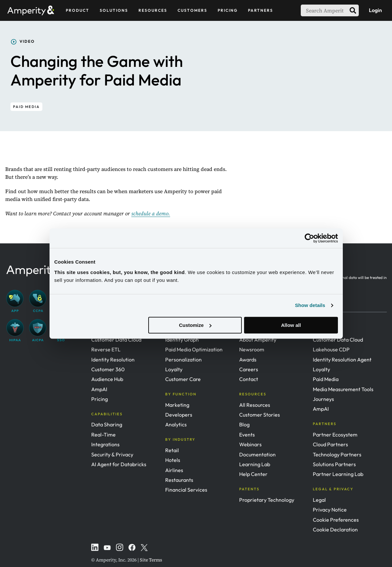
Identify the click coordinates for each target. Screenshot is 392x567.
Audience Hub (107, 379)
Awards (248, 360)
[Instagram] (120, 547)
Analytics (176, 424)
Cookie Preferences (336, 520)
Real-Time (103, 435)
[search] (353, 10)
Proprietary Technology (267, 500)
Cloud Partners (330, 444)
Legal (319, 500)
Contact (249, 379)
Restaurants (179, 480)
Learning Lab (255, 464)
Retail (172, 450)
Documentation (257, 454)
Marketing (177, 405)
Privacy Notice (330, 510)
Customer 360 (108, 369)
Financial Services (186, 490)
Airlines (174, 470)
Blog (244, 424)
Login (375, 10)
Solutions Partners (334, 464)
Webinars (250, 444)
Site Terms (151, 560)
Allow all (291, 325)
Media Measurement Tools (343, 389)
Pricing (100, 399)
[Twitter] (144, 547)
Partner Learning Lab (338, 474)
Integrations (105, 444)
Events (247, 435)
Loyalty (174, 369)
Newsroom (252, 349)
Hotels (173, 460)
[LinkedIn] (95, 547)
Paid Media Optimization (194, 349)
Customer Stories (260, 415)
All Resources (255, 405)
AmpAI (99, 389)
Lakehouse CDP (331, 349)
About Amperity (258, 340)
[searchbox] (324, 10)
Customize (195, 325)
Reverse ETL (106, 349)
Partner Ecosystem (335, 435)
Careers (249, 369)
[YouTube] (107, 547)
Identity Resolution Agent (342, 360)
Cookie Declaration (335, 529)
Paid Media (326, 379)
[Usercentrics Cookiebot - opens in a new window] (309, 238)
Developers (179, 415)
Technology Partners (337, 454)
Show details (310, 305)
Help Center (253, 474)
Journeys (323, 399)
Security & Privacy (112, 454)
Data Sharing (107, 424)
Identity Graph (182, 340)
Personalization (183, 360)
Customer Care (183, 379)
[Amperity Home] (34, 10)
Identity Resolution (113, 360)
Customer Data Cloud (116, 340)
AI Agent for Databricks (119, 464)
